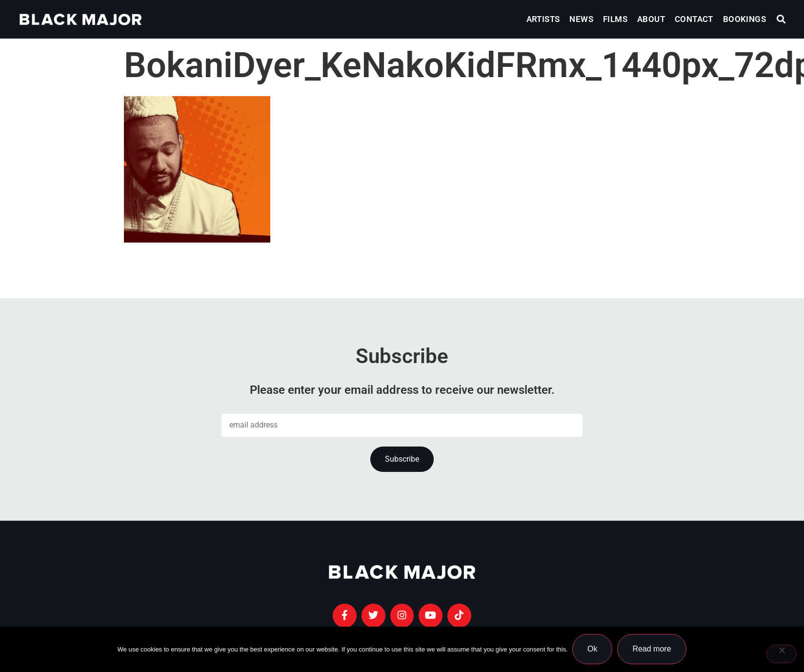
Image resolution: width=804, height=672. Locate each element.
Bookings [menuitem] (744, 19)
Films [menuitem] (615, 19)
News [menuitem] (581, 19)
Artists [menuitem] (543, 19)
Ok (593, 649)
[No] (782, 654)
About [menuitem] (651, 19)
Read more (652, 649)
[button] (781, 19)
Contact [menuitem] (694, 19)
